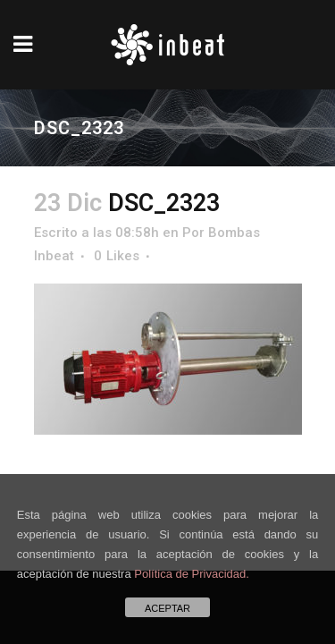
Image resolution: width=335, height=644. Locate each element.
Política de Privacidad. (192, 574)
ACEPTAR (167, 608)
